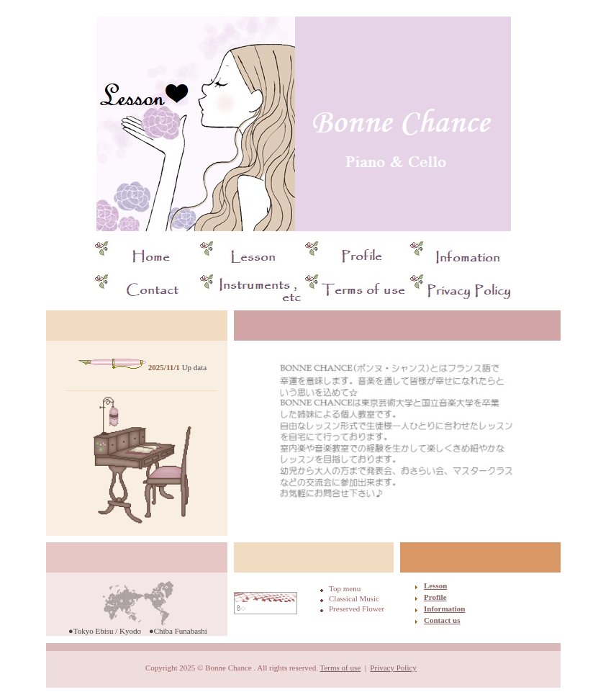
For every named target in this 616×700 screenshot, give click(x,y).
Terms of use (340, 668)
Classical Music (354, 598)
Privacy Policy (393, 668)
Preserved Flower (357, 609)
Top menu (345, 588)
